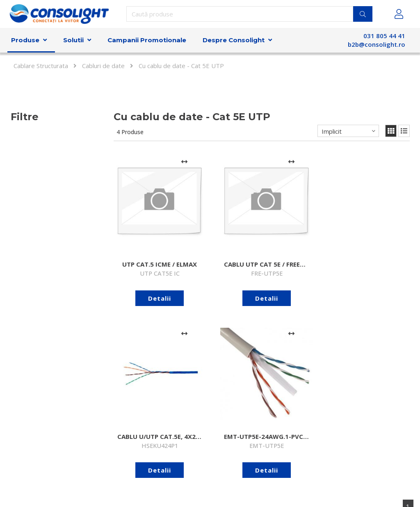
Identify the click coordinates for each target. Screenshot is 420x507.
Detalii (145, 269)
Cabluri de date (103, 66)
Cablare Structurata (41, 66)
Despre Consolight (234, 40)
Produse (25, 40)
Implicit (332, 131)
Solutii (73, 40)
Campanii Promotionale (147, 40)
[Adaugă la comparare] (155, 162)
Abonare (309, 438)
